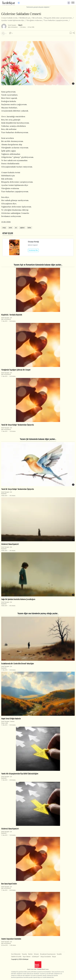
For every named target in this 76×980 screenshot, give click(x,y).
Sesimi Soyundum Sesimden (11, 939)
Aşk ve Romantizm (13, 27)
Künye (54, 957)
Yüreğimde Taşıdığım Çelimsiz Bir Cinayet (16, 370)
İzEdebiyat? (36, 957)
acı (16, 228)
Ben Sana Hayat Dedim (9, 884)
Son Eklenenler (16, 954)
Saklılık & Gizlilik (16, 957)
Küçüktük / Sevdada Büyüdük (12, 315)
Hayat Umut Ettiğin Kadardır (11, 719)
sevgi (4, 228)
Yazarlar (24, 954)
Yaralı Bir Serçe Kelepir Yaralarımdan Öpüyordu (18, 425)
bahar (29, 228)
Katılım (30, 954)
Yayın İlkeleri (27, 957)
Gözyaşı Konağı (33, 242)
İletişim (36, 954)
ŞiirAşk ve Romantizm (7, 318)
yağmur (22, 228)
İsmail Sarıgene (12, 25)
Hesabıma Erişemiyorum (48, 954)
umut (10, 228)
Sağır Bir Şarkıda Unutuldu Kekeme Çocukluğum (18, 599)
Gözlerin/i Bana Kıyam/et (10, 544)
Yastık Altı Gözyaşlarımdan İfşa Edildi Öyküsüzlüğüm (20, 774)
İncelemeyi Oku (33, 250)
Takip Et (20, 25)
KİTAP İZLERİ (8, 233)
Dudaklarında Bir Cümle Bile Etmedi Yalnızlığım (18, 664)
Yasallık (59, 954)
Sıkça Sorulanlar (46, 957)
